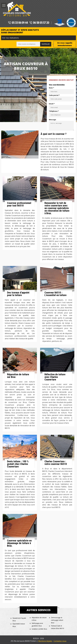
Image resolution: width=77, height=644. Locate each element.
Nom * (51, 88)
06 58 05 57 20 (39, 23)
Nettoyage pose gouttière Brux (37, 625)
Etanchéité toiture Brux (19, 625)
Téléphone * (54, 111)
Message (52, 120)
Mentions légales (45, 641)
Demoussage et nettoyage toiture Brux (57, 620)
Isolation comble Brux (39, 629)
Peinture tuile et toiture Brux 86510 (58, 627)
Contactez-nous (60, 641)
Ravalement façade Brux (19, 619)
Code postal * (54, 95)
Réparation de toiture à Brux (39, 619)
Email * (52, 104)
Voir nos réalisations (10, 38)
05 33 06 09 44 (18, 23)
